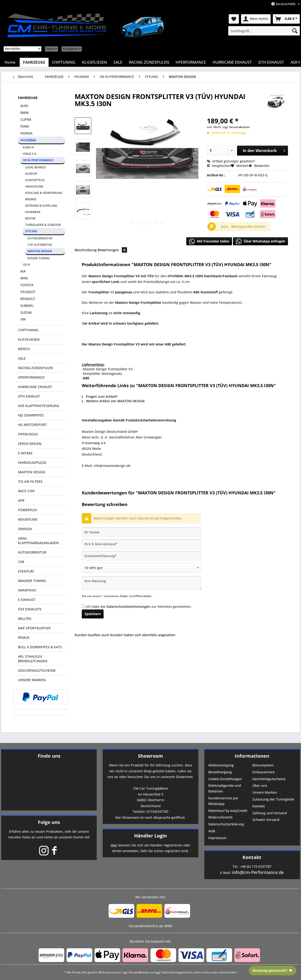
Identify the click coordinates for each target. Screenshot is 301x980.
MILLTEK (25, 619)
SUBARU (27, 306)
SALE (22, 358)
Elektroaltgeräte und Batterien (225, 788)
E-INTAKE (25, 453)
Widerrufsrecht (220, 817)
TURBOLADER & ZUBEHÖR (43, 225)
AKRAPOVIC (27, 590)
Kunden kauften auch (92, 635)
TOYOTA (27, 285)
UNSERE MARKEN (32, 680)
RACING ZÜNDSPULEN (36, 368)
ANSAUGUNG (34, 186)
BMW (25, 113)
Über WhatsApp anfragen (260, 242)
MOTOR (30, 218)
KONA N (28, 147)
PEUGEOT (28, 292)
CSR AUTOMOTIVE (40, 245)
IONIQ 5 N (30, 154)
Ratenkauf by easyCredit (228, 811)
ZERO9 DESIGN (30, 444)
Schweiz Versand (266, 820)
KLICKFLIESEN (29, 339)
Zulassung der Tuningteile (273, 799)
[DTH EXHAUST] (271, 62)
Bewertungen (112, 250)
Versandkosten (139, 972)
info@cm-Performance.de (258, 872)
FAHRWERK (33, 212)
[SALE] (118, 62)
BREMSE (31, 199)
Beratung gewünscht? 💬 (273, 971)
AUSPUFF (31, 174)
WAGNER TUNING (32, 581)
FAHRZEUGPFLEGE (32, 463)
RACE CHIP (26, 491)
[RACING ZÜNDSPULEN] (149, 62)
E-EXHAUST (27, 600)
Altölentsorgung (221, 765)
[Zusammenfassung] (141, 556)
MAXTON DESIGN (40, 251)
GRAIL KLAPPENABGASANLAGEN (38, 541)
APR (21, 500)
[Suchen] (295, 31)
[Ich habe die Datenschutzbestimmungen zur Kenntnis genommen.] (83, 606)
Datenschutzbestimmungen (128, 606)
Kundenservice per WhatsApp (223, 801)
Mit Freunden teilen (209, 242)
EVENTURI (26, 571)
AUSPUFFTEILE (35, 180)
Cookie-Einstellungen (225, 779)
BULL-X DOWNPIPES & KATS (40, 647)
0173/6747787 (157, 812)
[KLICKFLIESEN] (94, 62)
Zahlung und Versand (270, 813)
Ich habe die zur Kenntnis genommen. (139, 606)
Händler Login (150, 836)
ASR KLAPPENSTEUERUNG (39, 406)
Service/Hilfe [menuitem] (284, 4)
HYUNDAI (28, 140)
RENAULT (28, 299)
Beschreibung (86, 250)
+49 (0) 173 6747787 (256, 866)
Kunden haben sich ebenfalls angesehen (143, 635)
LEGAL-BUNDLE (36, 167)
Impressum (217, 838)
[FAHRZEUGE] (34, 62)
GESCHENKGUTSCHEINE (37, 670)
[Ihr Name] (141, 532)
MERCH (24, 349)
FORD (25, 126)
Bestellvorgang (220, 772)
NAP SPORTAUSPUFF (34, 628)
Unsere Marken (265, 792)
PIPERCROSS (28, 434)
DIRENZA (25, 529)
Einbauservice (264, 772)
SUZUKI (26, 312)
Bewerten (259, 166)
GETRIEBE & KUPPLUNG (41, 206)
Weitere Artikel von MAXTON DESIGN (113, 401)
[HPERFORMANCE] (191, 62)
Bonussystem (263, 765)
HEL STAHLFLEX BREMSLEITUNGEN (33, 659)
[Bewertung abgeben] (141, 568)
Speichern (93, 614)
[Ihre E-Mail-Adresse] (141, 544)
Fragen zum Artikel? (100, 396)
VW (23, 319)
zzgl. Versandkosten (236, 127)
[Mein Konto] (256, 19)
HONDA (26, 133)
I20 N (26, 265)
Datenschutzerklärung (226, 824)
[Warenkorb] (286, 19)
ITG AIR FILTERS (30, 481)
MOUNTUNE (28, 519)
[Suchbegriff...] (264, 31)
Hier (114, 845)
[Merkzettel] (234, 19)
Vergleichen (219, 166)
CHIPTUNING (28, 330)
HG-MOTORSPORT (32, 425)
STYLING (31, 231)
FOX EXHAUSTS (30, 609)
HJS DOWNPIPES (31, 415)
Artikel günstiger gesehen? (231, 161)
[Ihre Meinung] (141, 583)
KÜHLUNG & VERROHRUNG (44, 193)
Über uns (260, 785)
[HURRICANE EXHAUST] (232, 62)
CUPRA (26, 119)
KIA (23, 271)
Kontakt (259, 806)
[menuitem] (264, 31)
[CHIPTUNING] (64, 62)
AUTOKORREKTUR (40, 238)
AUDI (24, 106)
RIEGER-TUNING (39, 258)
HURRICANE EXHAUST (35, 387)
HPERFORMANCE (31, 377)
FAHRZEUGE (28, 98)
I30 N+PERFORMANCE (38, 160)
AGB (212, 831)
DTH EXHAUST (29, 396)
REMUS (24, 638)
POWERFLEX (27, 510)
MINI (24, 278)
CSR (21, 562)
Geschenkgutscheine (269, 779)
